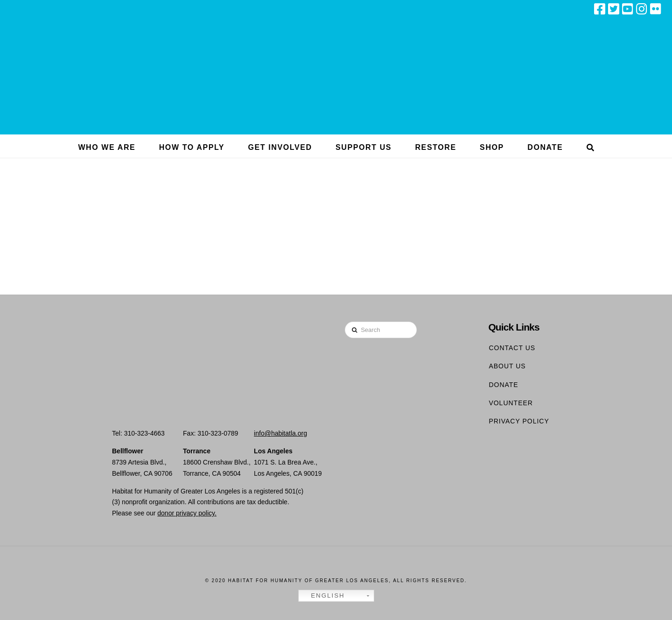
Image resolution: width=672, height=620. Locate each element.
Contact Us (512, 348)
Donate (503, 385)
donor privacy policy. (187, 513)
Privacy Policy (519, 421)
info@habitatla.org (280, 433)
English (323, 596)
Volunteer (511, 403)
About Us (507, 366)
